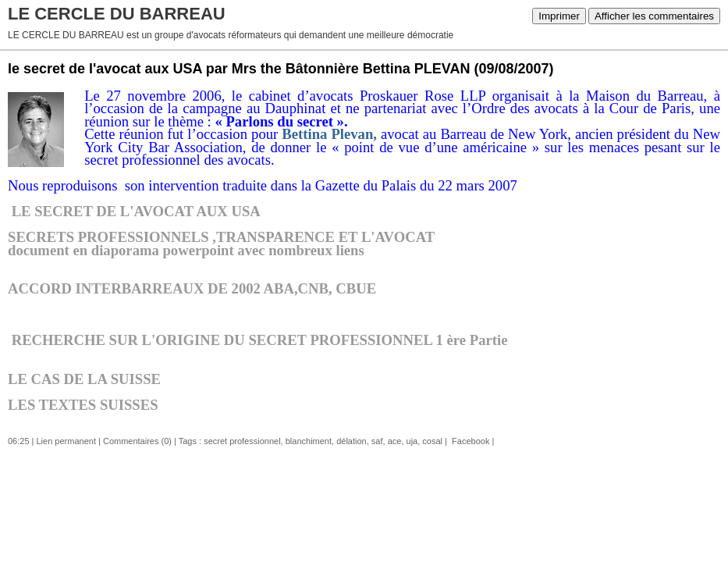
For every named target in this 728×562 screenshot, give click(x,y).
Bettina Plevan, (329, 134)
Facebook (469, 441)
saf (377, 441)
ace (395, 441)
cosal (432, 441)
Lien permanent (66, 441)
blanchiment (309, 441)
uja (412, 441)
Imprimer (559, 16)
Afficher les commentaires (654, 16)
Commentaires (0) (137, 441)
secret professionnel (242, 441)
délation (352, 441)
